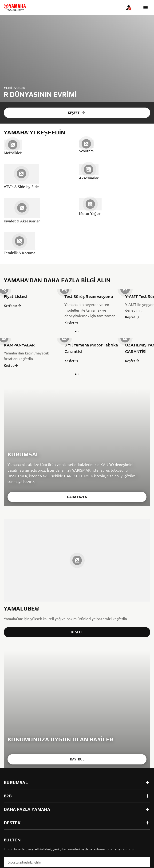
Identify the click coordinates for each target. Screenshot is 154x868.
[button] (146, 8)
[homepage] (15, 8)
